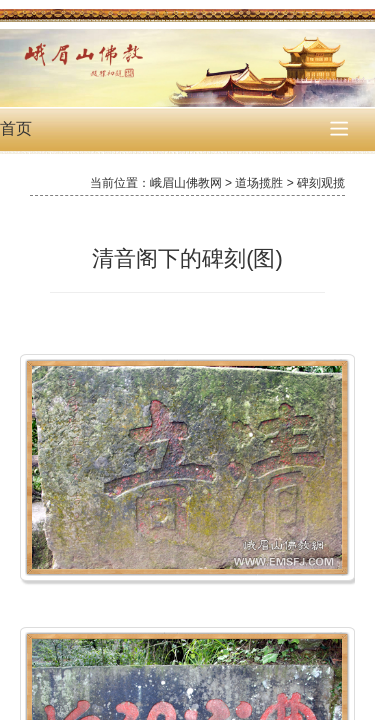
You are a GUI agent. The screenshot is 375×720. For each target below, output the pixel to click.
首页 (16, 128)
